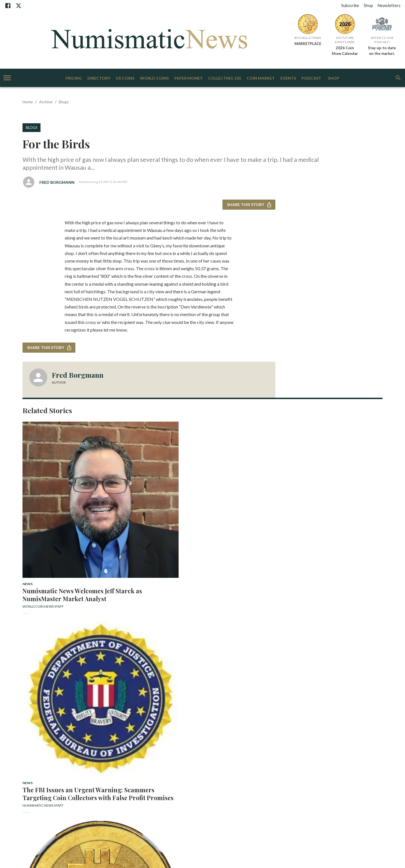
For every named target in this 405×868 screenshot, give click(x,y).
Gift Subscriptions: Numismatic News (138, 744)
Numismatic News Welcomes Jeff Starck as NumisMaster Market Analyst (63, 527)
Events (288, 78)
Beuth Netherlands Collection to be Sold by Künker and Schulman (65, 663)
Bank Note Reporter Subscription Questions (74, 744)
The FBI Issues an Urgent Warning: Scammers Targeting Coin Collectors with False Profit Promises (152, 527)
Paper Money (188, 78)
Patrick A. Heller (312, 535)
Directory (99, 78)
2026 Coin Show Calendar (345, 51)
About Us (65, 740)
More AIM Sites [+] (203, 777)
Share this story (249, 205)
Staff (149, 740)
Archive (46, 102)
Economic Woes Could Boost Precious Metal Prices (337, 524)
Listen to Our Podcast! (382, 40)
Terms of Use (74, 749)
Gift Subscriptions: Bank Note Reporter (276, 740)
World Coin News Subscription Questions (320, 744)
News (28, 513)
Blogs (64, 102)
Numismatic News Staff (135, 543)
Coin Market (261, 78)
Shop (368, 5)
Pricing (74, 78)
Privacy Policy (51, 749)
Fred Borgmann (57, 182)
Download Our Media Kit (124, 740)
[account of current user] (7, 78)
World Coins (154, 78)
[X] (19, 6)
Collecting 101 (225, 78)
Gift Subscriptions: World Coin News (260, 744)
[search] (398, 78)
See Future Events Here (345, 40)
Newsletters (389, 5)
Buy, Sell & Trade (308, 38)
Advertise (96, 740)
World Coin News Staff (43, 543)
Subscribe (350, 5)
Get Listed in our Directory (224, 740)
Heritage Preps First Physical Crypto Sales (248, 524)
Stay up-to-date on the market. (382, 51)
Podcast (311, 78)
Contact (80, 740)
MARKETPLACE (308, 44)
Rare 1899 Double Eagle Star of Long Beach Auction (154, 659)
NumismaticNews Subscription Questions (199, 744)
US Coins (125, 78)
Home (28, 102)
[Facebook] (8, 6)
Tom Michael (34, 679)
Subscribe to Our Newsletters (178, 740)
